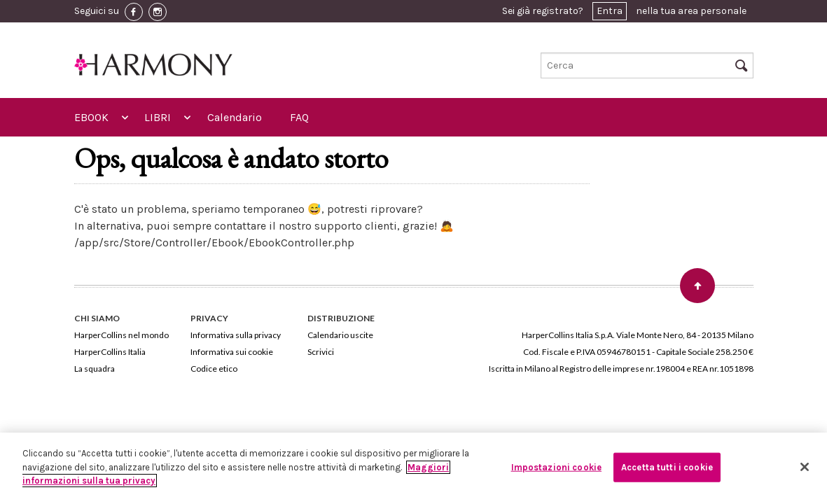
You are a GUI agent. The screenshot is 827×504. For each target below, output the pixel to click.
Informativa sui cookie (232, 352)
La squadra (95, 369)
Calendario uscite (340, 335)
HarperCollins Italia (110, 352)
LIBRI (158, 117)
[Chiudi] (805, 467)
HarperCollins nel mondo (121, 335)
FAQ (299, 117)
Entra (610, 11)
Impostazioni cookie (556, 467)
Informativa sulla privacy (236, 335)
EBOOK (91, 117)
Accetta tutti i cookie (667, 467)
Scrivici (321, 352)
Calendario (235, 117)
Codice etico (214, 369)
